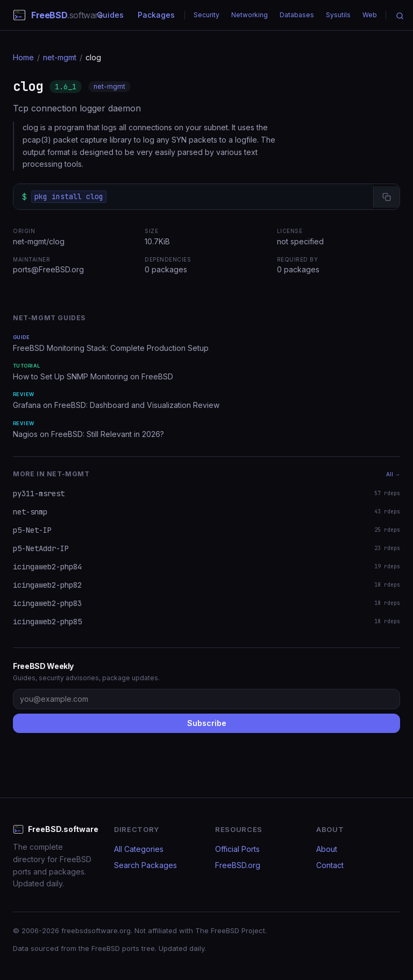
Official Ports (237, 849)
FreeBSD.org (238, 865)
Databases (297, 15)
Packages (156, 15)
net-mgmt (60, 57)
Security (206, 15)
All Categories (139, 849)
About (327, 849)
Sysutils (338, 15)
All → (393, 474)
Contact (330, 865)
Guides (110, 15)
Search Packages (145, 865)
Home (23, 57)
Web (370, 15)
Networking (250, 15)
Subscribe (207, 723)
